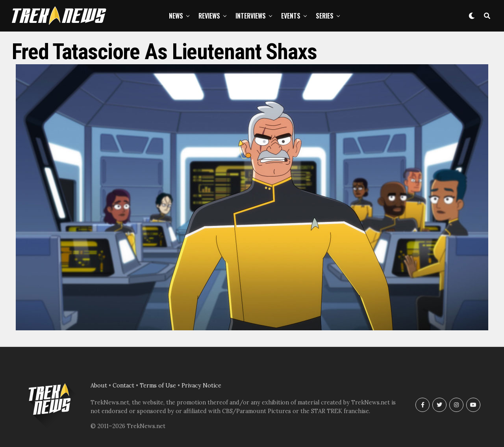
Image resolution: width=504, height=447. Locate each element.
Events (291, 16)
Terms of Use (158, 386)
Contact (123, 386)
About (99, 386)
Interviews (251, 16)
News (176, 16)
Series (325, 16)
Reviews (209, 16)
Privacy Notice (201, 386)
